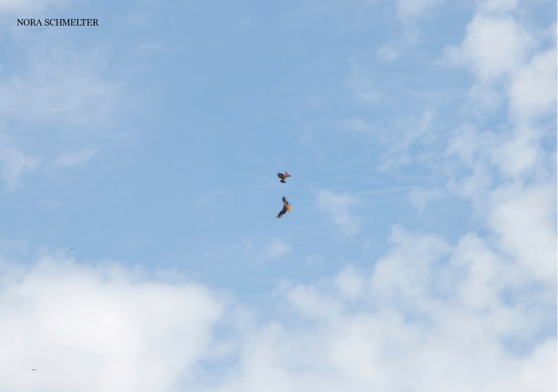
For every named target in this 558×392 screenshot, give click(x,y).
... (34, 368)
